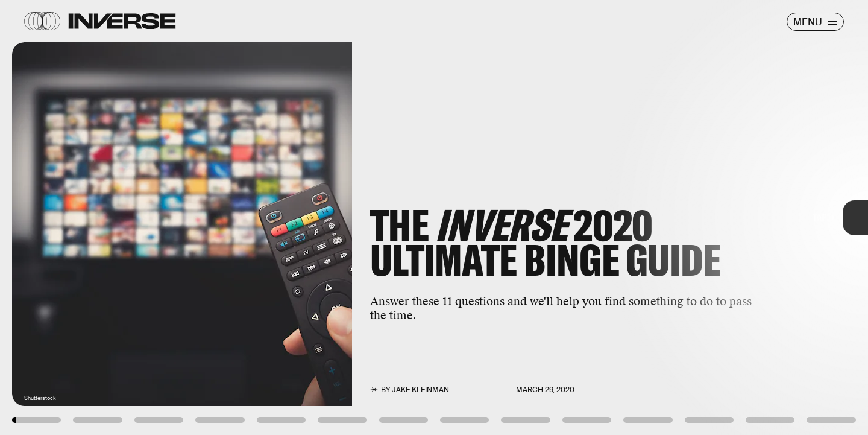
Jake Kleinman (420, 390)
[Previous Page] (143, 217)
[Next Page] (577, 217)
